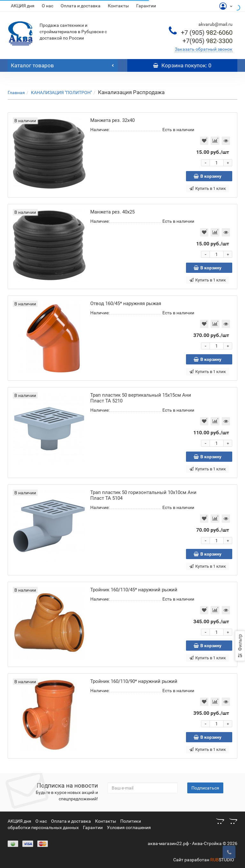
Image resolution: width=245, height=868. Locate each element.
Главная (16, 93)
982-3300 (208, 41)
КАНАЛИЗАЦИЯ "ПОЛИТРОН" (61, 93)
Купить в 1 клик (208, 188)
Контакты (118, 6)
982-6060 (207, 33)
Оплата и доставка (81, 6)
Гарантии (146, 6)
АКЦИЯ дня (23, 6)
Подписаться (205, 788)
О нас (48, 6)
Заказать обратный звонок (204, 49)
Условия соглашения (129, 827)
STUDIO (222, 860)
